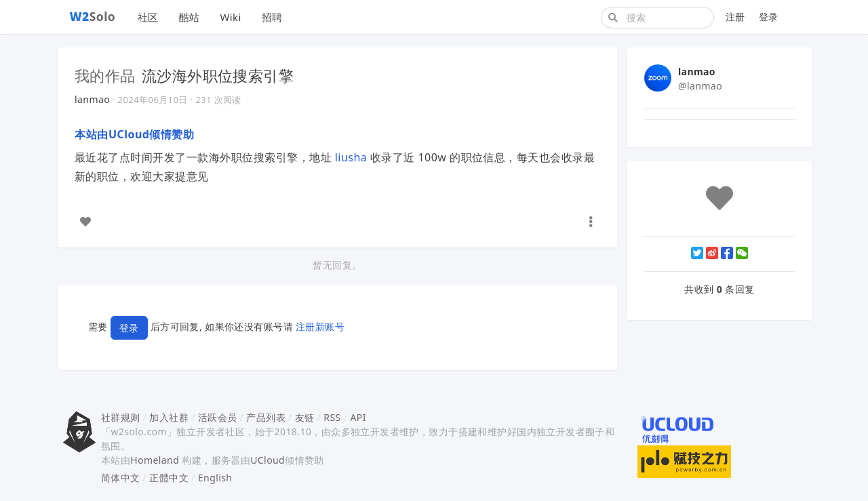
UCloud (268, 460)
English (215, 478)
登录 (769, 17)
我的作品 (105, 75)
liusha (351, 157)
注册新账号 (320, 327)
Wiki (230, 17)
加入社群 (169, 417)
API (358, 417)
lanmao (92, 99)
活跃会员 (218, 417)
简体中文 (121, 478)
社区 (148, 17)
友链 (305, 417)
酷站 (190, 17)
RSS (332, 417)
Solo (93, 16)
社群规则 (121, 417)
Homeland (155, 460)
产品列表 (266, 417)
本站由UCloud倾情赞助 (134, 134)
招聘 (272, 17)
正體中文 (169, 478)
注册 (735, 17)
